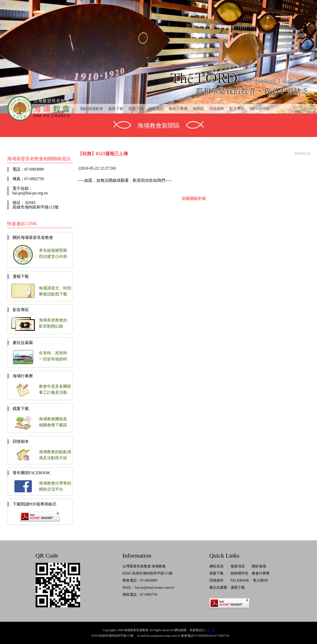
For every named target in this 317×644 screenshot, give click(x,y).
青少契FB (260, 580)
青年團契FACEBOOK (31, 473)
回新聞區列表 (194, 199)
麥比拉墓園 (23, 343)
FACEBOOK (260, 109)
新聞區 (198, 109)
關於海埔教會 (92, 109)
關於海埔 (259, 566)
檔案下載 (136, 109)
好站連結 (156, 109)
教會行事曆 (178, 109)
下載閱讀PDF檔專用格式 (34, 504)
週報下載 (116, 109)
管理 (210, 630)
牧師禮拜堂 (239, 573)
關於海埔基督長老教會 (33, 237)
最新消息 (238, 566)
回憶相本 (217, 109)
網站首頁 (216, 566)
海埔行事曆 (23, 376)
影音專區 (237, 109)
